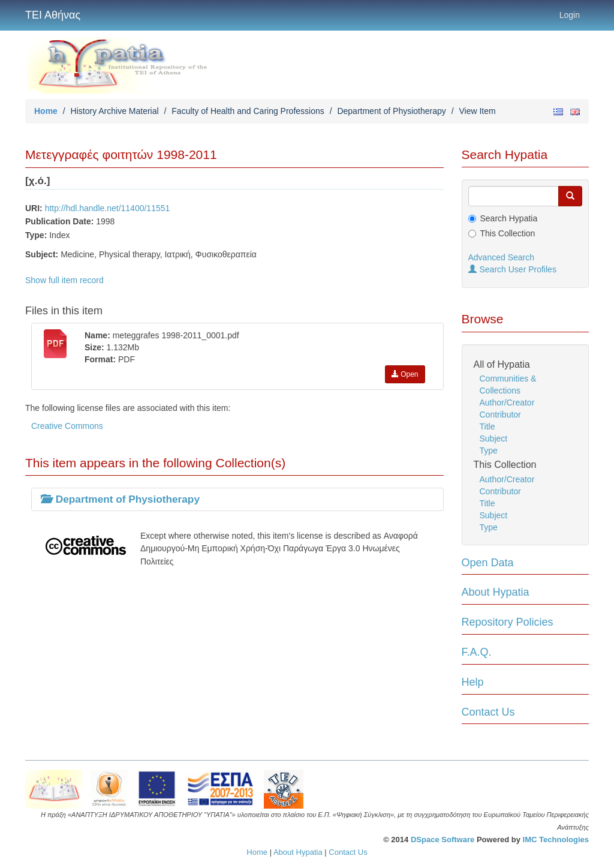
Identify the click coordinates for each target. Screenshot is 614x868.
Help (473, 682)
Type (489, 450)
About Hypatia (496, 592)
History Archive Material (115, 111)
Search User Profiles (512, 269)
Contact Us (488, 712)
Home (46, 111)
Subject (494, 438)
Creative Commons (67, 426)
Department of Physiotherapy (391, 111)
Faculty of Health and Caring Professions (248, 111)
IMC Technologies (556, 840)
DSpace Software (443, 840)
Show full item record (64, 280)
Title (487, 427)
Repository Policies (508, 622)
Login (570, 15)
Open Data (488, 563)
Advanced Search (502, 257)
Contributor (500, 415)
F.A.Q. (477, 652)
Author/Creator (507, 403)
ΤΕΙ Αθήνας (53, 15)
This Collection (508, 233)
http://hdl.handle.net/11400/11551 (108, 208)
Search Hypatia (509, 218)
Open (405, 374)
